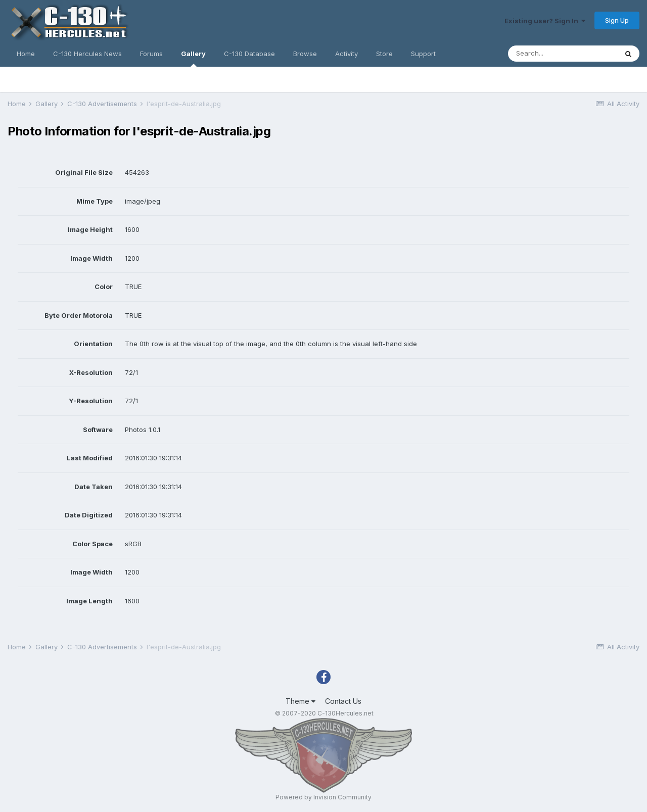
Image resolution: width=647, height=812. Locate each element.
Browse (305, 54)
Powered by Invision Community (323, 797)
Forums (151, 54)
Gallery (193, 58)
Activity (346, 54)
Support (423, 54)
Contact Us (343, 701)
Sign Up (617, 20)
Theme (301, 701)
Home (26, 54)
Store (384, 54)
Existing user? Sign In (545, 21)
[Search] (563, 54)
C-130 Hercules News (87, 54)
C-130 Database (249, 54)
